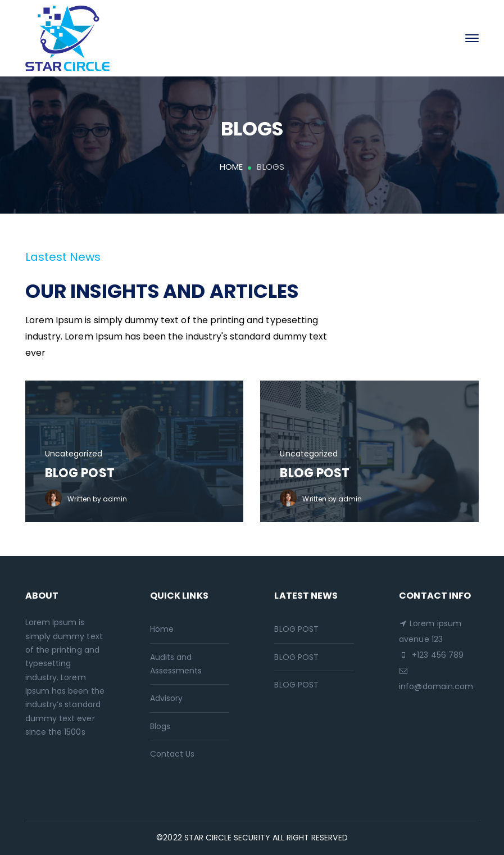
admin (115, 499)
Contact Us (172, 754)
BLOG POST (80, 473)
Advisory (166, 698)
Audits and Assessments (176, 664)
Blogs (160, 726)
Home (231, 167)
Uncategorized (74, 454)
